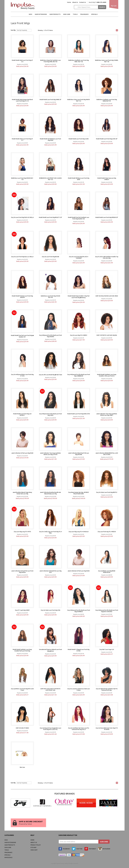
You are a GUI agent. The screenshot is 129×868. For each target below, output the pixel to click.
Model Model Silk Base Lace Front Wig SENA (79, 179)
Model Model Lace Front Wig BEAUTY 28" (50, 217)
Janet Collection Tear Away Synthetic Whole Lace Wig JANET (107, 414)
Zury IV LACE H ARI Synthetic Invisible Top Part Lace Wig (107, 257)
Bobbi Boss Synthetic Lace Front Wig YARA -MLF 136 (79, 61)
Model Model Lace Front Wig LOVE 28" (107, 139)
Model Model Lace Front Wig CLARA (79, 139)
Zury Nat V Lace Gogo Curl (107, 649)
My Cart (114, 6)
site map (33, 847)
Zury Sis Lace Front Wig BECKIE (50, 257)
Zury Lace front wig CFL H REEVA (107, 532)
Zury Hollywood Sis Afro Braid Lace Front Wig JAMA (50, 414)
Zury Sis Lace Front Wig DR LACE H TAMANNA (79, 257)
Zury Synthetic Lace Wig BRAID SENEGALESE (107, 572)
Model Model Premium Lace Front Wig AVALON (22, 297)
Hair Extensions (41, 14)
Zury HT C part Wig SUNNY (22, 610)
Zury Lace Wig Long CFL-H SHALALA (79, 532)
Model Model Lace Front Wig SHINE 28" (50, 100)
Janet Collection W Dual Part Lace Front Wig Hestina (22, 572)
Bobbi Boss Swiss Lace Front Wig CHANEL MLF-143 (107, 61)
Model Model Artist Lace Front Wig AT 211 (22, 140)
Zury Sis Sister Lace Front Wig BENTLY (107, 492)
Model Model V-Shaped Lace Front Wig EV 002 (79, 650)
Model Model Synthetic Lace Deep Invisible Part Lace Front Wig (22, 650)
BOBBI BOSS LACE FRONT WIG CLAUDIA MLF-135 (50, 179)
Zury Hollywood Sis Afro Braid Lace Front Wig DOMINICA (79, 611)
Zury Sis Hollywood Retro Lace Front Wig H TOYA (22, 375)
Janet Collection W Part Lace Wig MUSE (22, 453)
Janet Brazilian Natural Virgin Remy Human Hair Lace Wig (22, 493)
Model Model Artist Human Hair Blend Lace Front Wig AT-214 (22, 100)
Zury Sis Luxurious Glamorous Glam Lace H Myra (79, 689)
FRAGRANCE (84, 14)
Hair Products (55, 14)
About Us (75, 2)
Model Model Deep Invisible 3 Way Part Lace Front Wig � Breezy (79, 297)
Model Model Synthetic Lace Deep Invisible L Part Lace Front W (107, 375)
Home (69, 2)
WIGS (30, 14)
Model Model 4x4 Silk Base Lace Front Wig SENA (50, 140)
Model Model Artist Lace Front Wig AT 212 (22, 61)
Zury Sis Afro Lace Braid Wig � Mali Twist (50, 375)
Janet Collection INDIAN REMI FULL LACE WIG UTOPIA (107, 454)
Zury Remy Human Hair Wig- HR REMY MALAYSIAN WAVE (79, 493)
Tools (75, 14)
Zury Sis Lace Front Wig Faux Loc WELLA (22, 257)
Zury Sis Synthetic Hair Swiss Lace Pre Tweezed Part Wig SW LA (79, 729)
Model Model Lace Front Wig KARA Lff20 (79, 414)
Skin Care (67, 14)
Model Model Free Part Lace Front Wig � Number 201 (22, 336)
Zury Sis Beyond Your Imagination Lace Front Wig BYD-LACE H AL (50, 729)
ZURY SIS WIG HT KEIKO (22, 728)
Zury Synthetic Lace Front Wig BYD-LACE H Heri (22, 689)
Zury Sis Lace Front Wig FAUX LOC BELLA (22, 217)
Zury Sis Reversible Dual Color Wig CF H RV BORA (107, 729)
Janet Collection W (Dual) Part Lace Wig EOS (50, 572)
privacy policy (36, 845)
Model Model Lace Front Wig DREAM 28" (107, 217)
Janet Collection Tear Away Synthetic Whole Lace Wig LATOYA (50, 454)
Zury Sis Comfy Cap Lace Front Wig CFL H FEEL (50, 532)
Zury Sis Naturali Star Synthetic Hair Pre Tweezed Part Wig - (107, 689)
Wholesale (8, 857)
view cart (34, 850)
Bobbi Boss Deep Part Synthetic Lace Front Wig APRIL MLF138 (50, 61)
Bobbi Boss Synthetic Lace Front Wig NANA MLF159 (107, 100)
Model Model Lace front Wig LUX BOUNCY (22, 414)
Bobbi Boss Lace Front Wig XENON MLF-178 (22, 179)
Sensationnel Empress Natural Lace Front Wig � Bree (50, 650)
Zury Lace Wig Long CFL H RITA (22, 532)
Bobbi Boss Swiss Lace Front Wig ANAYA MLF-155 (79, 100)
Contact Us (83, 2)
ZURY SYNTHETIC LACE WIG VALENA (107, 335)
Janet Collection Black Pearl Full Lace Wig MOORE (79, 454)
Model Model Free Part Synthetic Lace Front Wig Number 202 (79, 218)
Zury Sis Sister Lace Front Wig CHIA (50, 610)
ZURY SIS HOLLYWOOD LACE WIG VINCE (107, 296)
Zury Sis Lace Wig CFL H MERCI (79, 335)
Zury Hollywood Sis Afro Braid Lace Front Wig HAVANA (50, 336)
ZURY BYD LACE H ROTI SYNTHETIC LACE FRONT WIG (50, 689)
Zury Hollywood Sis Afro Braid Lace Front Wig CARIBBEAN (79, 375)
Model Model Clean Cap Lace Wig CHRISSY (107, 179)
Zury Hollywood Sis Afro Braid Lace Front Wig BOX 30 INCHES (107, 611)
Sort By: (13, 30)
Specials (94, 14)
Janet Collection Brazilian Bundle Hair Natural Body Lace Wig (50, 493)
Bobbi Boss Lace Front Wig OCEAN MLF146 (50, 297)
